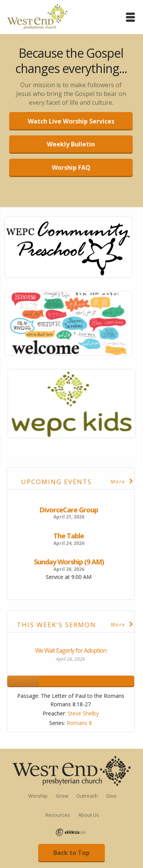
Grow (62, 796)
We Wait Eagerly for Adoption (71, 650)
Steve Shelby (83, 713)
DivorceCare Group (69, 510)
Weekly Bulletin (71, 144)
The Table (69, 536)
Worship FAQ (71, 167)
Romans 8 (79, 723)
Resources (58, 815)
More (122, 481)
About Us (89, 815)
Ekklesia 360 (71, 832)
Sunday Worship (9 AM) (69, 562)
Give (111, 796)
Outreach (87, 796)
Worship (38, 796)
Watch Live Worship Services (71, 121)
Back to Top (71, 853)
